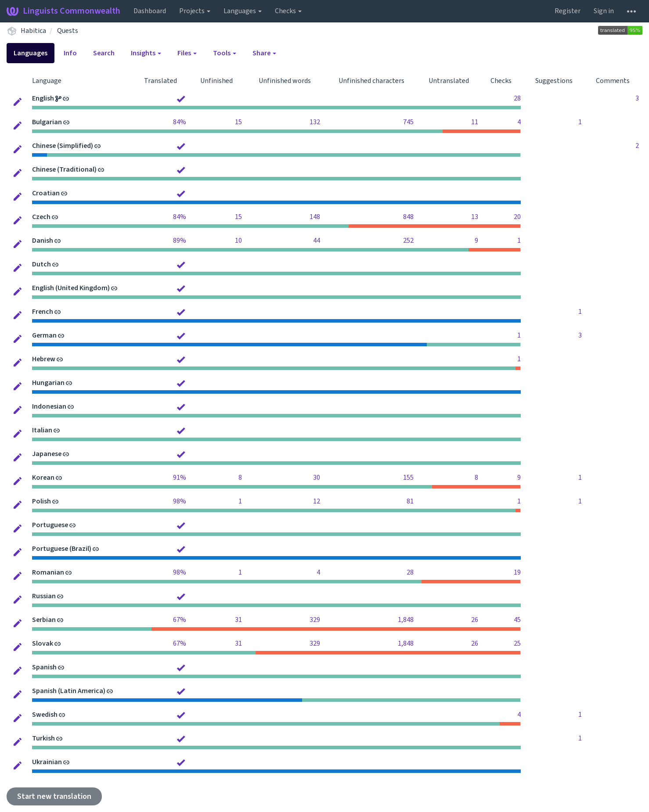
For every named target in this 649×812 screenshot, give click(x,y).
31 (238, 620)
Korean (43, 478)
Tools (225, 53)
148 (315, 217)
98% (180, 501)
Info (70, 53)
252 (408, 241)
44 (317, 241)
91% (180, 478)
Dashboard (150, 11)
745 (408, 122)
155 (408, 478)
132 (315, 122)
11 (475, 122)
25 (517, 643)
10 (238, 241)
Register (568, 11)
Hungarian (48, 383)
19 (517, 572)
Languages (243, 11)
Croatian (46, 193)
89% (180, 241)
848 (408, 217)
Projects (195, 11)
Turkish (43, 738)
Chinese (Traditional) (64, 169)
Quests (68, 31)
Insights (146, 53)
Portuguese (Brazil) (62, 549)
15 (238, 122)
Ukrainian (47, 762)
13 (475, 217)
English (43, 98)
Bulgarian (47, 122)
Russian (44, 596)
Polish (41, 501)
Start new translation (54, 796)
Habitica (33, 31)
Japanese (47, 454)
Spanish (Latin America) (69, 691)
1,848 (406, 620)
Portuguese (50, 525)
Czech (41, 217)
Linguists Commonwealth (63, 11)
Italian (42, 430)
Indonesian (49, 406)
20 (517, 217)
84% (180, 122)
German (44, 335)
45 (517, 620)
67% (180, 620)
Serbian (44, 620)
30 (317, 478)
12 (317, 501)
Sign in (604, 11)
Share (264, 53)
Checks (288, 11)
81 (410, 501)
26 (475, 620)
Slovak (43, 643)
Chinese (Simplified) (63, 146)
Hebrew (44, 359)
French (43, 312)
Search (104, 53)
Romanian (48, 572)
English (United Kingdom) (71, 288)
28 (517, 98)
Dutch (41, 264)
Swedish (45, 715)
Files (187, 53)
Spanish (44, 667)
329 (315, 620)
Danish (43, 241)
